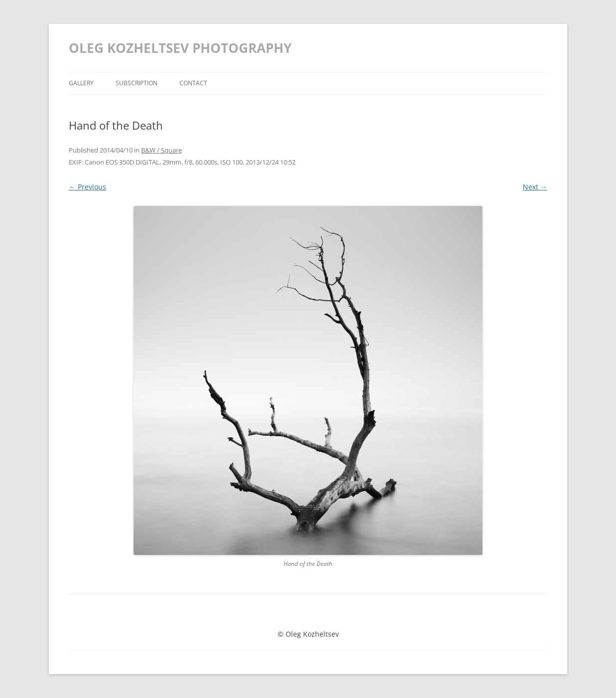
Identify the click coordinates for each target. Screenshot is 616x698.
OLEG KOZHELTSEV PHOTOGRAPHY (180, 48)
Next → (535, 187)
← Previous (87, 187)
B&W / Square (161, 150)
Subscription (137, 83)
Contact (193, 83)
